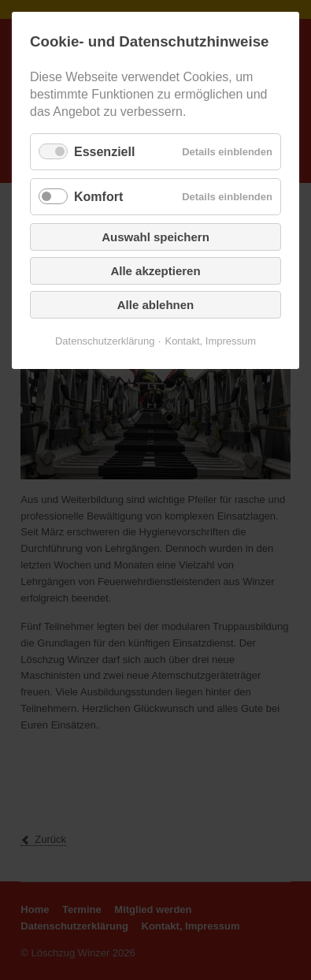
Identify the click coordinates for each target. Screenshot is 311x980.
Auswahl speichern (155, 237)
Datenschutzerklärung (105, 341)
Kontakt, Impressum (210, 341)
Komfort (98, 197)
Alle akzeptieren (155, 271)
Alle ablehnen (156, 305)
